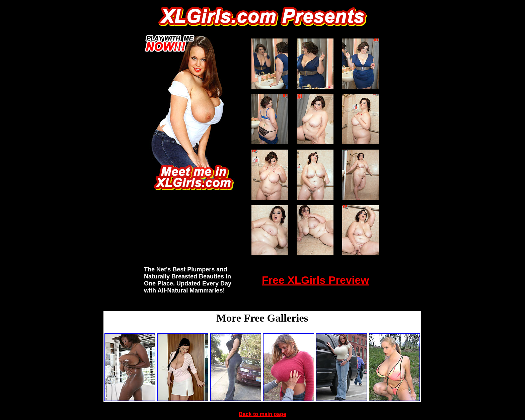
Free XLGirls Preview (315, 280)
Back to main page (262, 414)
